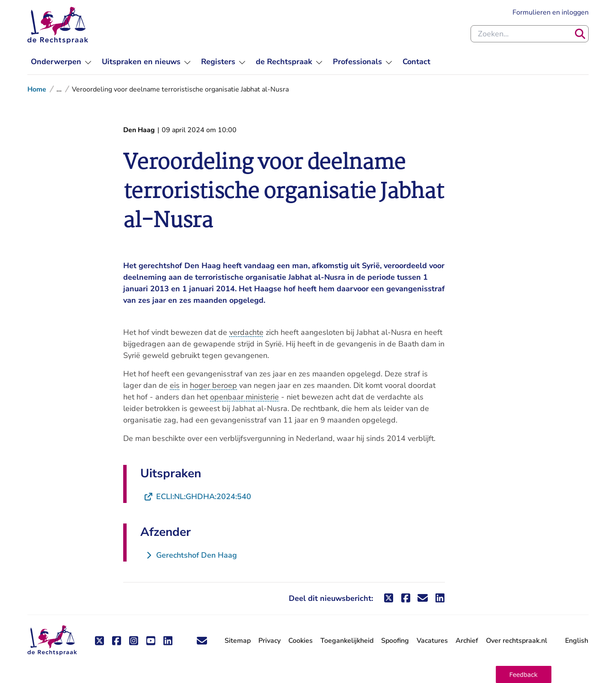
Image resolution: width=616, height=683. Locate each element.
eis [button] (175, 385)
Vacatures (432, 641)
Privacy (269, 641)
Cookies (301, 641)
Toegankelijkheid (347, 641)
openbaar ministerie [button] (244, 397)
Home (37, 89)
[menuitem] (61, 62)
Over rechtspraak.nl (517, 641)
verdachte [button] (246, 332)
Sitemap (238, 641)
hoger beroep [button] (213, 385)
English (577, 641)
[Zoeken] (580, 34)
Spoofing (395, 641)
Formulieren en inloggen (551, 12)
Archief (467, 641)
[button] (524, 674)
